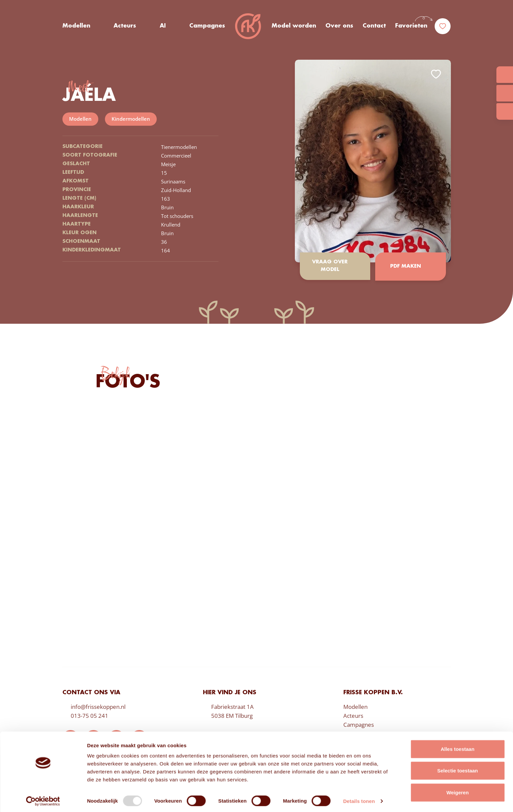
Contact (374, 26)
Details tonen (359, 799)
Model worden (294, 26)
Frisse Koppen (248, 27)
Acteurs (125, 26)
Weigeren (457, 790)
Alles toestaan (458, 747)
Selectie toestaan (458, 769)
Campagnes (207, 26)
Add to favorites (436, 74)
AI (163, 26)
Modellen (76, 26)
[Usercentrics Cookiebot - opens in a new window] (43, 799)
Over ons (339, 26)
